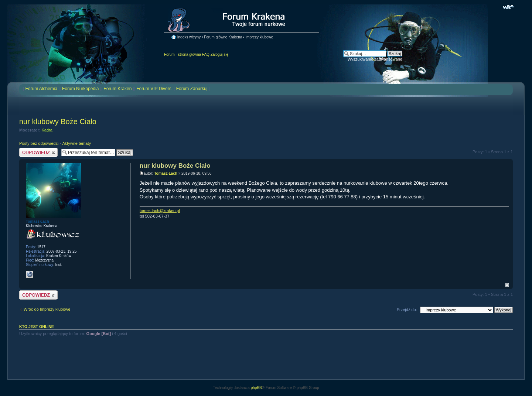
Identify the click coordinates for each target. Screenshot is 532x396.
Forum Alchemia (41, 89)
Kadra (47, 130)
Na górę (507, 285)
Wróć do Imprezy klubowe (47, 309)
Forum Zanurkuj (192, 89)
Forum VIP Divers (154, 89)
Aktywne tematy (76, 143)
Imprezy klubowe (259, 37)
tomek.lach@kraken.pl (160, 211)
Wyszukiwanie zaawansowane (375, 59)
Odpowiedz (38, 152)
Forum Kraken (117, 89)
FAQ (206, 54)
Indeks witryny (189, 37)
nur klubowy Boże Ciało (58, 122)
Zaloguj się (219, 54)
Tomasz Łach (166, 173)
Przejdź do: (407, 310)
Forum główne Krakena (223, 37)
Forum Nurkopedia (80, 89)
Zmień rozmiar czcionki (508, 7)
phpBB (256, 388)
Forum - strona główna (183, 54)
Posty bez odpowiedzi (39, 143)
